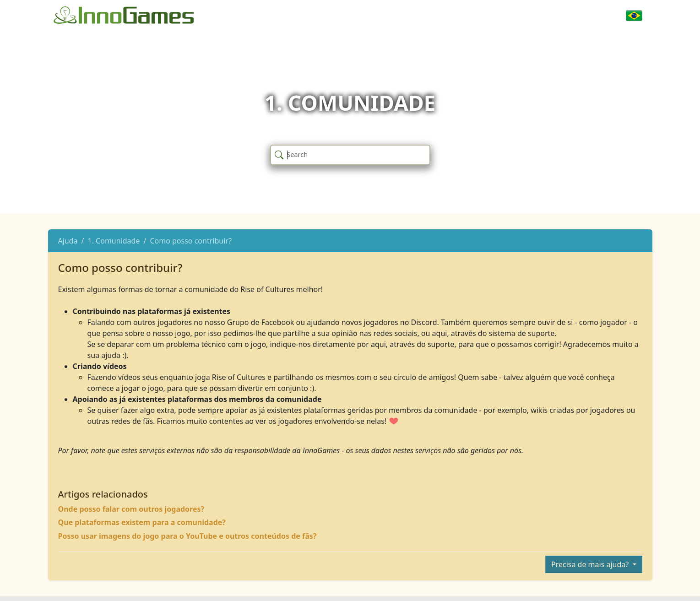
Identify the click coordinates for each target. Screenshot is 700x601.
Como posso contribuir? (190, 241)
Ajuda (68, 241)
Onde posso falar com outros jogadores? (131, 509)
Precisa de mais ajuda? (591, 564)
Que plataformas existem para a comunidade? (142, 522)
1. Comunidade (114, 241)
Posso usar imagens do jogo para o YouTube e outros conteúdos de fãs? (187, 536)
